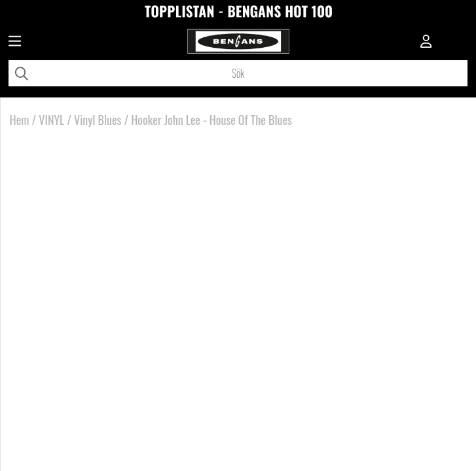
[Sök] (238, 73)
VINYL (51, 120)
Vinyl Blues (98, 120)
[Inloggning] (426, 43)
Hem (20, 120)
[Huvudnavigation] (15, 43)
